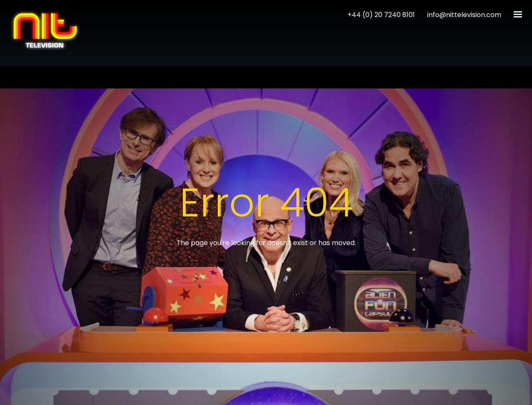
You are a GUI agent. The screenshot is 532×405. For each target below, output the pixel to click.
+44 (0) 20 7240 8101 (381, 15)
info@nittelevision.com (464, 15)
